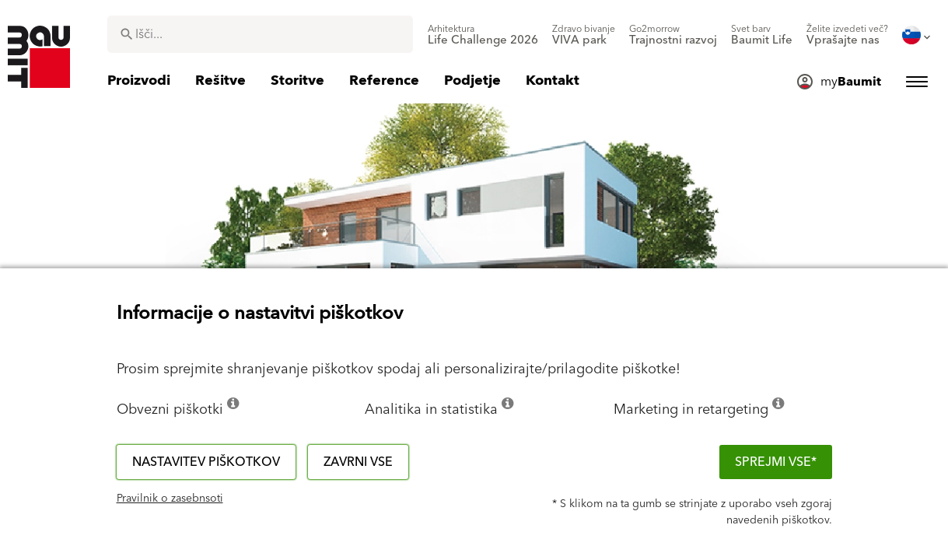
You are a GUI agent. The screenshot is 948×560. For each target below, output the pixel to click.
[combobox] (260, 34)
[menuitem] (483, 35)
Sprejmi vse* (776, 462)
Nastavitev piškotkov (206, 462)
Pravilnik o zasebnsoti (170, 499)
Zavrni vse (358, 462)
